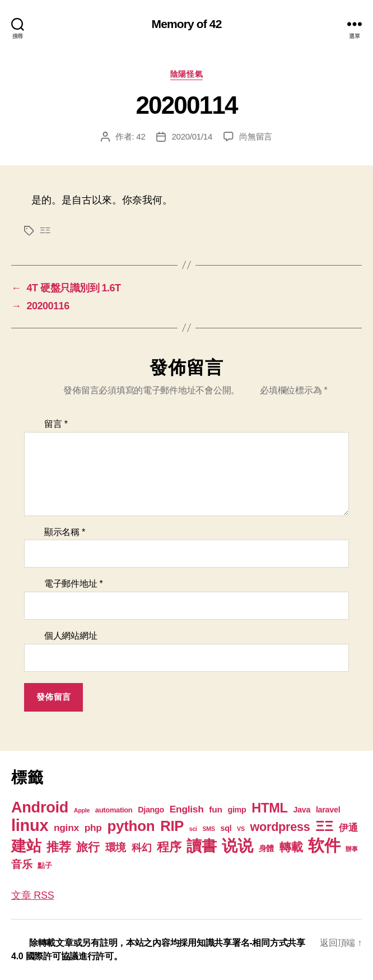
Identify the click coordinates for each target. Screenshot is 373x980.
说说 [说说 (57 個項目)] (237, 846)
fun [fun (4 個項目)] (215, 809)
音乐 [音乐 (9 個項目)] (22, 864)
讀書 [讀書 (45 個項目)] (201, 846)
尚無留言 (256, 136)
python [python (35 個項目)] (131, 826)
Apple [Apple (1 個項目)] (82, 810)
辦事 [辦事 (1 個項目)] (351, 849)
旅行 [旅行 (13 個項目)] (88, 847)
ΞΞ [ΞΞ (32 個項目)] (324, 826)
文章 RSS (32, 895)
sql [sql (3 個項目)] (226, 828)
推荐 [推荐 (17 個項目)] (59, 847)
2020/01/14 (192, 136)
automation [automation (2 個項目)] (114, 810)
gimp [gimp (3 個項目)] (237, 810)
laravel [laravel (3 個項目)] (328, 810)
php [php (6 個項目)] (93, 828)
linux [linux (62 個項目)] (30, 825)
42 (141, 136)
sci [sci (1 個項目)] (193, 829)
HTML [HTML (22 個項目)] (269, 808)
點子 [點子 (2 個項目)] (45, 865)
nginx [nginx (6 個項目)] (66, 828)
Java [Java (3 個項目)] (302, 810)
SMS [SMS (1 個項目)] (208, 829)
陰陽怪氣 (186, 74)
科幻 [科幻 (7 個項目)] (141, 848)
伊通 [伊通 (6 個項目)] (348, 828)
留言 (56, 424)
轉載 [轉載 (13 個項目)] (291, 847)
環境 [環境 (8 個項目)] (116, 847)
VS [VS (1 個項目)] (241, 829)
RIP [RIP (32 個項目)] (172, 826)
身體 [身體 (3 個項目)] (266, 848)
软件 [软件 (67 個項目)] (324, 845)
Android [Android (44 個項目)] (40, 807)
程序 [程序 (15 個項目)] (169, 847)
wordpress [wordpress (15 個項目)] (280, 827)
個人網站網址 (71, 636)
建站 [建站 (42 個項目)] (26, 846)
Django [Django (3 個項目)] (151, 810)
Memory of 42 (187, 24)
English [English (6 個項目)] (187, 809)
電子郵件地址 (74, 584)
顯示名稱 (65, 532)
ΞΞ (45, 230)
